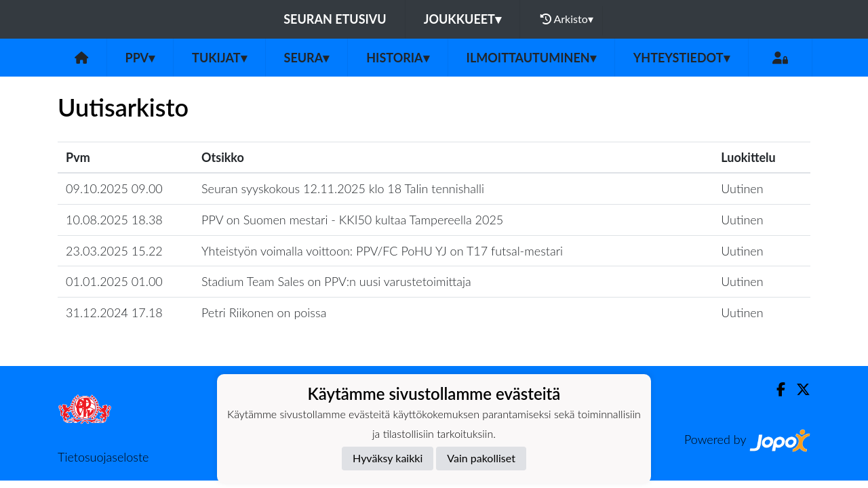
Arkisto (567, 19)
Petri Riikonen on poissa (264, 312)
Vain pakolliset (481, 458)
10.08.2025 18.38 (114, 220)
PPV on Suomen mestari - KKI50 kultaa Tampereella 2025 (352, 220)
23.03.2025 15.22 (114, 251)
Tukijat (219, 58)
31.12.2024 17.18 (114, 312)
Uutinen (742, 188)
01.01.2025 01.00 (114, 281)
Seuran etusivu (335, 19)
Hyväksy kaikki (388, 458)
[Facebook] (775, 389)
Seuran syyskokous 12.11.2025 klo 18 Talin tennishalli (343, 188)
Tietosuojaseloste (103, 457)
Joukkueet (462, 19)
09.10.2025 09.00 (114, 188)
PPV (140, 58)
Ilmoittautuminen (531, 58)
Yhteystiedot (682, 58)
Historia (397, 58)
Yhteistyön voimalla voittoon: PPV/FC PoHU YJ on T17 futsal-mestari (382, 251)
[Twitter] (798, 389)
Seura (307, 58)
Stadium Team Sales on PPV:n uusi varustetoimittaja (336, 281)
